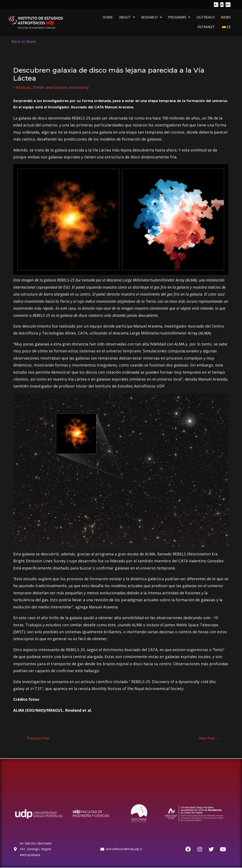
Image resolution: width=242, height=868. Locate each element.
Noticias (23, 87)
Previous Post (36, 738)
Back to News (24, 41)
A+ (228, 5)
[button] (127, 17)
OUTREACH (206, 17)
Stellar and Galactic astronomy (61, 87)
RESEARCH (151, 17)
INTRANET (206, 27)
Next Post (209, 738)
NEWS (226, 17)
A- (216, 5)
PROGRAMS (179, 17)
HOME (108, 17)
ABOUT (127, 17)
